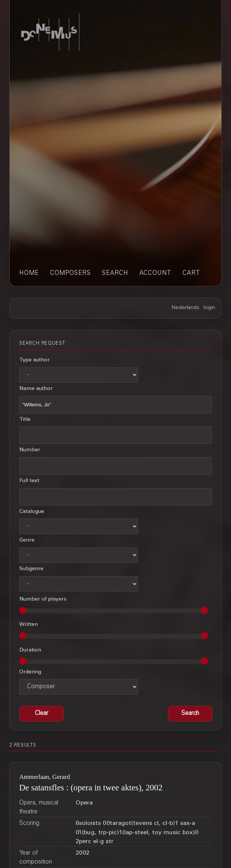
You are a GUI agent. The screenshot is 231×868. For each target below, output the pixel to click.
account (155, 273)
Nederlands (186, 308)
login (209, 308)
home (29, 273)
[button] (190, 714)
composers (70, 273)
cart (191, 273)
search (115, 273)
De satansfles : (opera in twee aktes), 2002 (91, 788)
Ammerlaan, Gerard (45, 777)
